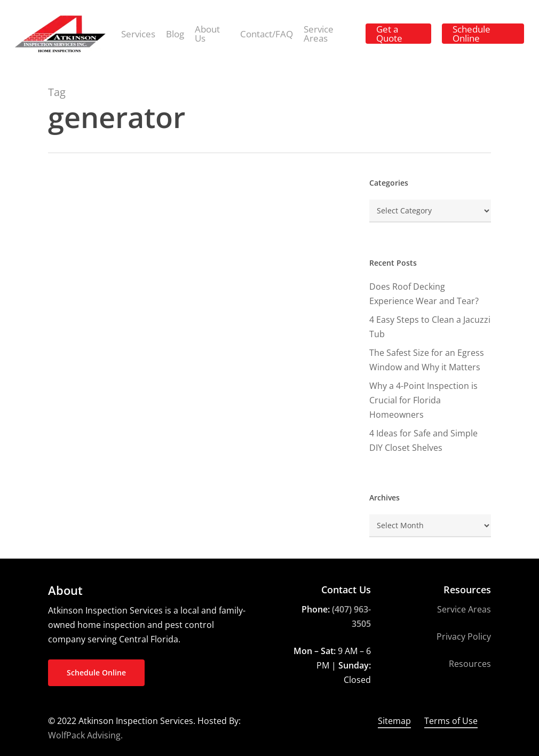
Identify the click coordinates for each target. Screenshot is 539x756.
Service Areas (464, 609)
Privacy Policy (464, 636)
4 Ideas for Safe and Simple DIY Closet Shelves (423, 440)
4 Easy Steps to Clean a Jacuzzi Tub (430, 327)
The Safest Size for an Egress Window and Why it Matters (427, 360)
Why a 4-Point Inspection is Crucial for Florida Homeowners (423, 400)
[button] (96, 673)
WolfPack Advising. (85, 735)
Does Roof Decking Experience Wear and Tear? (424, 294)
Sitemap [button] (394, 721)
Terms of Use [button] (451, 721)
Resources (470, 664)
